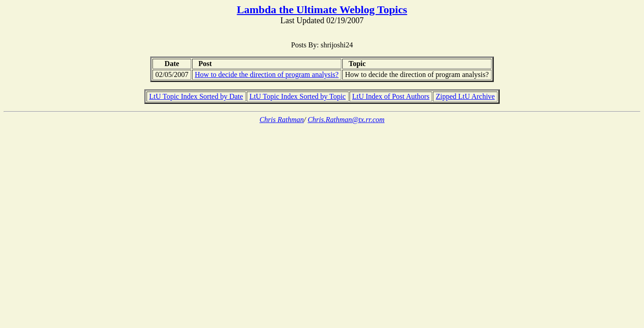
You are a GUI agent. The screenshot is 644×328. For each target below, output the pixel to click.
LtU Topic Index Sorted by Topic (298, 96)
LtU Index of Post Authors (391, 96)
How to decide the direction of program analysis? (267, 74)
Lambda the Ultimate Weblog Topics (322, 10)
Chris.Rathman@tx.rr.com (346, 120)
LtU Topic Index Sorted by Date (196, 96)
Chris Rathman (281, 120)
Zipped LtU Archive (465, 96)
